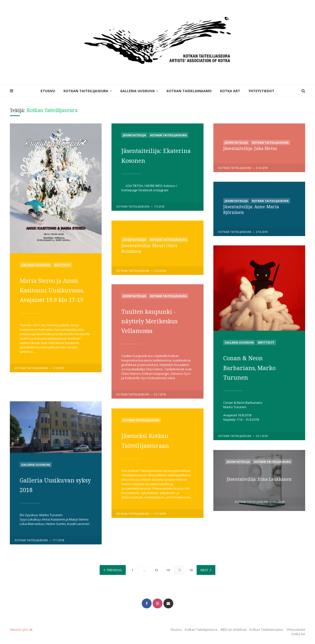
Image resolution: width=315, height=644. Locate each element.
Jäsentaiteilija (134, 135)
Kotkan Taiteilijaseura (86, 91)
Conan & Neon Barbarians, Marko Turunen (254, 367)
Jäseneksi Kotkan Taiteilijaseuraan (150, 440)
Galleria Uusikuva (137, 91)
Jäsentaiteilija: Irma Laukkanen (259, 479)
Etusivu (48, 91)
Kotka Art (230, 91)
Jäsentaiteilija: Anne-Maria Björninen (252, 209)
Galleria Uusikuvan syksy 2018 (52, 485)
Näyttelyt (63, 265)
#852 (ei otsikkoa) (233, 628)
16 (191, 569)
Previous (114, 569)
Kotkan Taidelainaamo (189, 91)
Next (205, 569)
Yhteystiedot (261, 91)
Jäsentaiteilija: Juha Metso (251, 148)
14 (168, 569)
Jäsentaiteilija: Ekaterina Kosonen (153, 155)
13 (156, 569)
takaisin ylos (21, 628)
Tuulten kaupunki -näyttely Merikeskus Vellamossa (155, 321)
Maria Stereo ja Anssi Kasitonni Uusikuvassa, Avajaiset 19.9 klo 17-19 (55, 299)
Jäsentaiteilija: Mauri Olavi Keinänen (150, 248)
